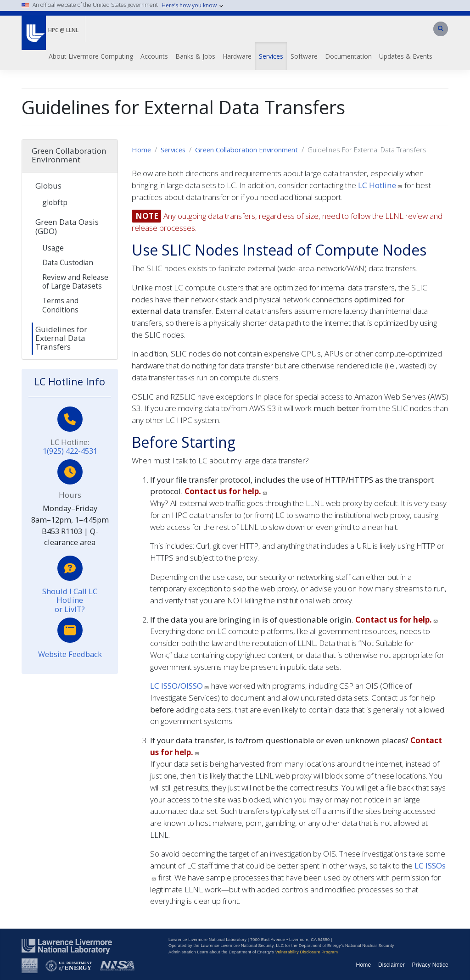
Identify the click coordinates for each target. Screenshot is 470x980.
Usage (53, 248)
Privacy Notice (431, 965)
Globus (48, 186)
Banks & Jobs (195, 56)
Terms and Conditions (60, 305)
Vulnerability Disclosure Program (307, 952)
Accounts (154, 56)
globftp (55, 202)
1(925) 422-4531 (70, 451)
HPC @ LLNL (63, 30)
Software (304, 56)
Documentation (348, 56)
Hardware (237, 56)
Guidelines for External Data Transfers (61, 338)
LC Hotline (380, 185)
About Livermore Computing (91, 56)
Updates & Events (406, 56)
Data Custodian (68, 262)
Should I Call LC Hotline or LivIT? (70, 600)
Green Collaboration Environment (246, 150)
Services (271, 56)
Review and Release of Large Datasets (75, 281)
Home (141, 150)
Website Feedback (70, 654)
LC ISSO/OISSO (180, 686)
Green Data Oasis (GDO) (67, 226)
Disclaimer (392, 965)
